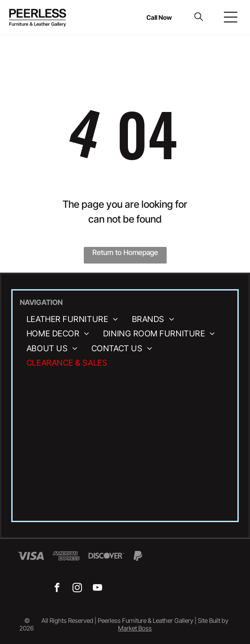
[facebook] (57, 589)
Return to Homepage (125, 252)
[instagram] (77, 589)
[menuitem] (73, 319)
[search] (199, 17)
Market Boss (135, 628)
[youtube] (98, 589)
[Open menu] (231, 17)
